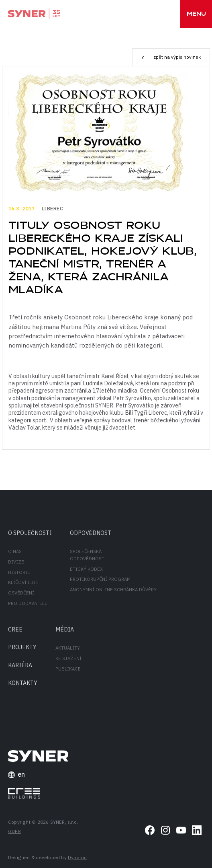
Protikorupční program (100, 579)
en (17, 775)
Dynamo (77, 857)
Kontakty (23, 683)
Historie (19, 572)
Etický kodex (86, 569)
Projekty (22, 647)
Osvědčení (21, 593)
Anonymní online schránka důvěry (113, 589)
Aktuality (68, 648)
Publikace (68, 669)
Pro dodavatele (28, 603)
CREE (15, 629)
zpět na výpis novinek (171, 57)
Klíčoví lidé (23, 582)
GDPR (14, 831)
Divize (16, 562)
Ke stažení (68, 658)
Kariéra (20, 665)
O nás (15, 551)
